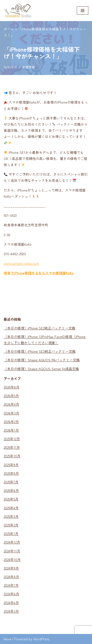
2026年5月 (11, 396)
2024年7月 (11, 585)
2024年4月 (11, 603)
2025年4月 (11, 508)
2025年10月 (12, 456)
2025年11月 (12, 447)
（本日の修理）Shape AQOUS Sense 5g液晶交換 (41, 369)
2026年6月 (12, 387)
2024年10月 (12, 559)
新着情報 (28, 67)
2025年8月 (11, 473)
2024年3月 (11, 611)
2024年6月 (11, 594)
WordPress (41, 639)
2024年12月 (12, 542)
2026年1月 (11, 430)
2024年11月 (12, 551)
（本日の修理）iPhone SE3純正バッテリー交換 (40, 351)
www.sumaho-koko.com (21, 263)
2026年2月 (11, 422)
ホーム (9, 29)
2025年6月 (11, 490)
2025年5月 (11, 499)
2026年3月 (11, 413)
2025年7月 (11, 482)
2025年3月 (11, 516)
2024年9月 (11, 568)
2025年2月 (11, 525)
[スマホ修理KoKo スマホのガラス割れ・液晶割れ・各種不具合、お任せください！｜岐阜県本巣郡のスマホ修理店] (18, 11)
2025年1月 (11, 534)
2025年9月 (11, 465)
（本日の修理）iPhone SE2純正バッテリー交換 (39, 328)
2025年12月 (12, 439)
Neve (8, 639)
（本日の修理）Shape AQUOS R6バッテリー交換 (42, 360)
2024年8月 (11, 577)
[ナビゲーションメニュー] (83, 11)
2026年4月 (11, 404)
